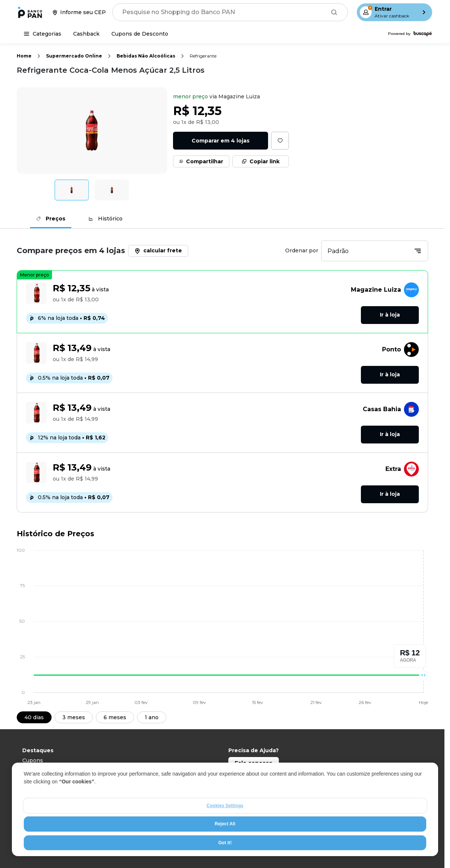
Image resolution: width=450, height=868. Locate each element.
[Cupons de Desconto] (140, 34)
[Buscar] (334, 12)
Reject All (225, 824)
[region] (225, 809)
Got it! (225, 843)
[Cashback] (86, 34)
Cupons (33, 760)
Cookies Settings (225, 806)
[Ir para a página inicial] (30, 12)
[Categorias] (43, 34)
